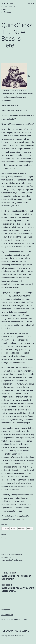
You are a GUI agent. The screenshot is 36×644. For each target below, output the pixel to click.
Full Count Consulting (15, 631)
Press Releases (17, 560)
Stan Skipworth (9, 557)
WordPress (21, 636)
